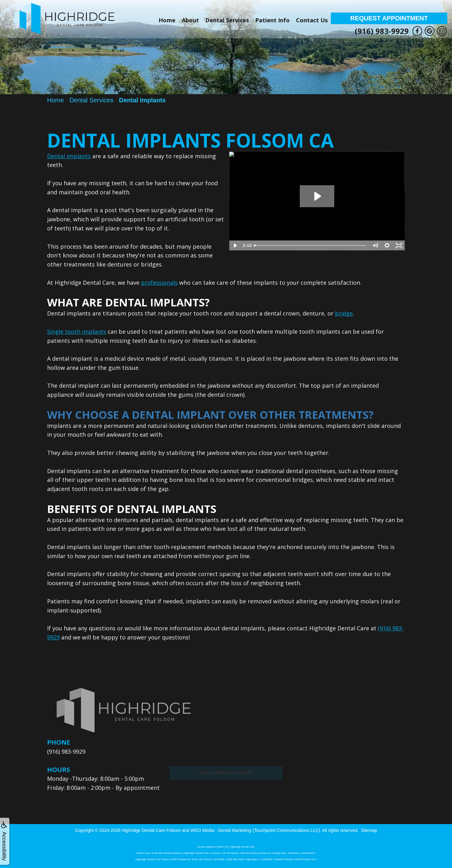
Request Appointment (389, 18)
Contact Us (312, 20)
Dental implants (69, 156)
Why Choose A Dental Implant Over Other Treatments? (210, 415)
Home (167, 20)
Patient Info (272, 20)
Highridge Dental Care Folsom (151, 830)
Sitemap (369, 830)
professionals (159, 283)
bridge (344, 313)
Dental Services (227, 20)
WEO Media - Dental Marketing (221, 830)
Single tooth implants (77, 332)
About (190, 20)
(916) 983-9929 (382, 31)
